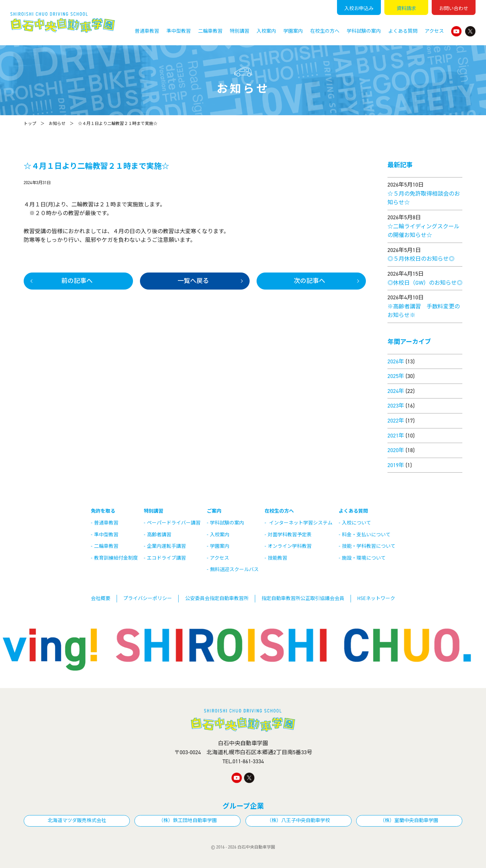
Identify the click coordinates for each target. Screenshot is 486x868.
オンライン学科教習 (290, 546)
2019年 (396, 465)
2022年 (396, 421)
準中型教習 (179, 31)
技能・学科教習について (369, 546)
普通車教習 (147, 31)
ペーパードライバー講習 (174, 523)
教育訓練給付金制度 (116, 558)
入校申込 (359, 9)
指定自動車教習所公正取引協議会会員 (303, 598)
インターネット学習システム (301, 523)
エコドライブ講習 (166, 558)
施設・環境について (364, 558)
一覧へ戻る (193, 281)
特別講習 (240, 31)
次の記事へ (309, 281)
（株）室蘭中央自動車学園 (409, 820)
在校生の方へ (325, 31)
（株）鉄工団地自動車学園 (188, 820)
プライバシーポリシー (148, 598)
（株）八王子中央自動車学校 (298, 820)
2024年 (396, 391)
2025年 (396, 376)
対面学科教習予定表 (290, 535)
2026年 (396, 361)
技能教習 (277, 558)
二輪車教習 (210, 31)
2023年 (396, 406)
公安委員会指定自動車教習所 (217, 598)
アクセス (434, 31)
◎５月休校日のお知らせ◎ (421, 259)
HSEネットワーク (376, 598)
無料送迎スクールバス (234, 570)
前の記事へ (77, 281)
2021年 (396, 436)
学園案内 (293, 31)
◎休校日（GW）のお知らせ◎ (425, 283)
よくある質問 (403, 31)
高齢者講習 (159, 535)
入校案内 (266, 31)
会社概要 (101, 598)
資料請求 (406, 9)
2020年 (396, 450)
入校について (356, 523)
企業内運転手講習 (166, 546)
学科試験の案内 (364, 31)
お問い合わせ (454, 9)
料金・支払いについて (366, 535)
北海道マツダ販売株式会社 (77, 820)
